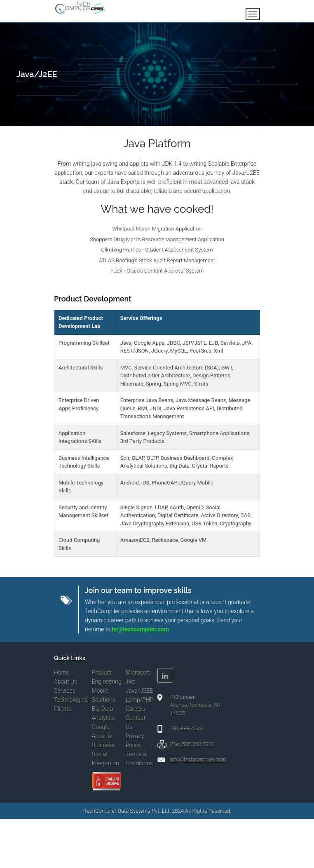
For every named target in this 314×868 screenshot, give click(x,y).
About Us (66, 682)
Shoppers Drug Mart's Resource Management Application (157, 239)
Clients (63, 709)
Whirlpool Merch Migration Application (157, 229)
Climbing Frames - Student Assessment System (157, 250)
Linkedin (165, 675)
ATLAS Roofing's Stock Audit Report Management (157, 260)
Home (62, 673)
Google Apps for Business (103, 736)
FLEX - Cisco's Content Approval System (157, 271)
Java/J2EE (139, 691)
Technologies (71, 700)
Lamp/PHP (140, 700)
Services (65, 691)
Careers (135, 709)
